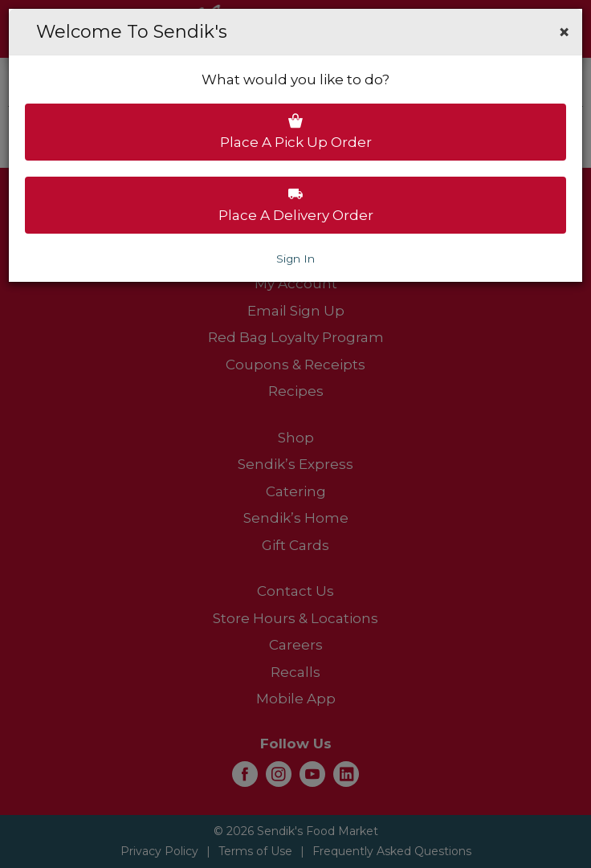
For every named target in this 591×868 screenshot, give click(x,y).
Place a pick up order (296, 132)
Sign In (295, 259)
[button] (564, 32)
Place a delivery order (296, 205)
